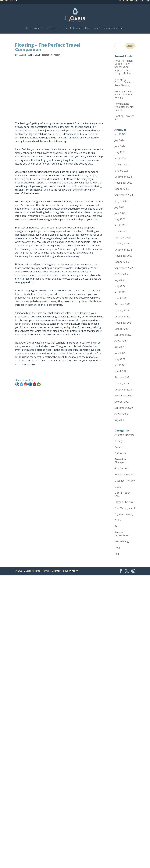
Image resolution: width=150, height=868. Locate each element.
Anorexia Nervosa (124, 435)
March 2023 (121, 231)
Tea (117, 554)
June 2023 (120, 213)
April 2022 (120, 292)
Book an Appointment (114, 28)
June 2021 (120, 353)
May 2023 (120, 219)
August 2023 (121, 201)
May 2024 (120, 152)
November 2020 (123, 396)
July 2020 (119, 420)
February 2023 (122, 238)
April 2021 (120, 365)
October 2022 (122, 262)
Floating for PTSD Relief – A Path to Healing (124, 95)
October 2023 (122, 189)
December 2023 (123, 177)
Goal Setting (121, 468)
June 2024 (120, 146)
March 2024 (121, 165)
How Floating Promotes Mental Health (124, 107)
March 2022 (121, 298)
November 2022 (123, 256)
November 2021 (123, 323)
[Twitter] (22, 384)
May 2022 (120, 286)
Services (50, 28)
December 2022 (123, 250)
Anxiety (119, 441)
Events (64, 28)
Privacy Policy (70, 571)
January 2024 (122, 171)
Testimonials (76, 28)
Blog (87, 28)
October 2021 (122, 329)
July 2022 (119, 280)
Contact (97, 28)
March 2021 (121, 371)
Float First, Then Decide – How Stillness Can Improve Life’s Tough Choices (124, 67)
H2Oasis (22, 55)
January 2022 (122, 310)
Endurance (120, 453)
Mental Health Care (122, 494)
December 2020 (123, 390)
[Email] (39, 384)
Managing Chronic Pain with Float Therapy (124, 82)
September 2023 (124, 195)
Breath (118, 447)
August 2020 (121, 414)
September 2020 (124, 408)
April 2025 (120, 134)
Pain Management (125, 508)
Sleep (117, 548)
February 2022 (122, 304)
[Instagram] (26, 384)
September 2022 (124, 268)
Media (118, 487)
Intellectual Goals (124, 475)
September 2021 (124, 335)
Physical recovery (124, 514)
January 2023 (122, 244)
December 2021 (123, 317)
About (37, 28)
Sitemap (56, 571)
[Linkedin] (30, 384)
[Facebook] (17, 384)
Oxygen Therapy (124, 502)
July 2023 (119, 207)
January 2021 (122, 383)
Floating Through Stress (124, 118)
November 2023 (123, 183)
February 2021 (122, 377)
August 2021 (121, 341)
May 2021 (120, 359)
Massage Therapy (125, 481)
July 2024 (119, 140)
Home (28, 28)
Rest (117, 526)
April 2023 (120, 225)
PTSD (118, 520)
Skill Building (122, 541)
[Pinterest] (34, 384)
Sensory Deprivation (121, 534)
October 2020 (122, 402)
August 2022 (121, 274)
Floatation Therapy (51, 55)
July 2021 (119, 347)
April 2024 (120, 158)
